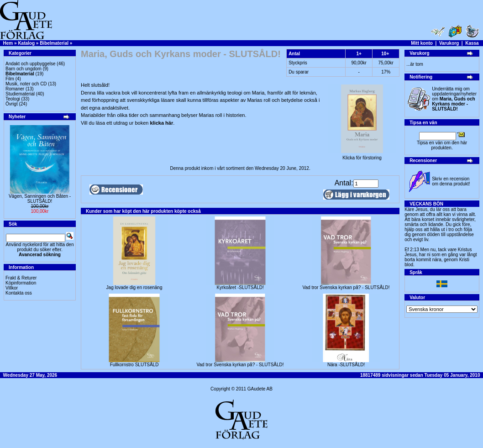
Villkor (12, 288)
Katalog (26, 43)
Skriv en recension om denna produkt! (451, 181)
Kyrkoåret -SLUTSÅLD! (240, 287)
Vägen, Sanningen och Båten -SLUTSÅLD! (40, 199)
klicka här (161, 123)
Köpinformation (21, 283)
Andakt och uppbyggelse (31, 64)
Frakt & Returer (21, 278)
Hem (8, 43)
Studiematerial (20, 94)
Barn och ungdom (24, 69)
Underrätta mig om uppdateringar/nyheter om (454, 99)
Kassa (472, 43)
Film (10, 79)
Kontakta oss (19, 293)
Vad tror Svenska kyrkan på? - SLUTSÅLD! (346, 287)
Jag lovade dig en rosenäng (134, 287)
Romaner (15, 89)
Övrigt (12, 104)
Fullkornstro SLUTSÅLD (134, 365)
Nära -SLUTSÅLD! (346, 365)
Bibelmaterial (54, 43)
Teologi (13, 99)
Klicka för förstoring (362, 156)
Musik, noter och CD (26, 84)
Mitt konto (422, 43)
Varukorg (449, 43)
